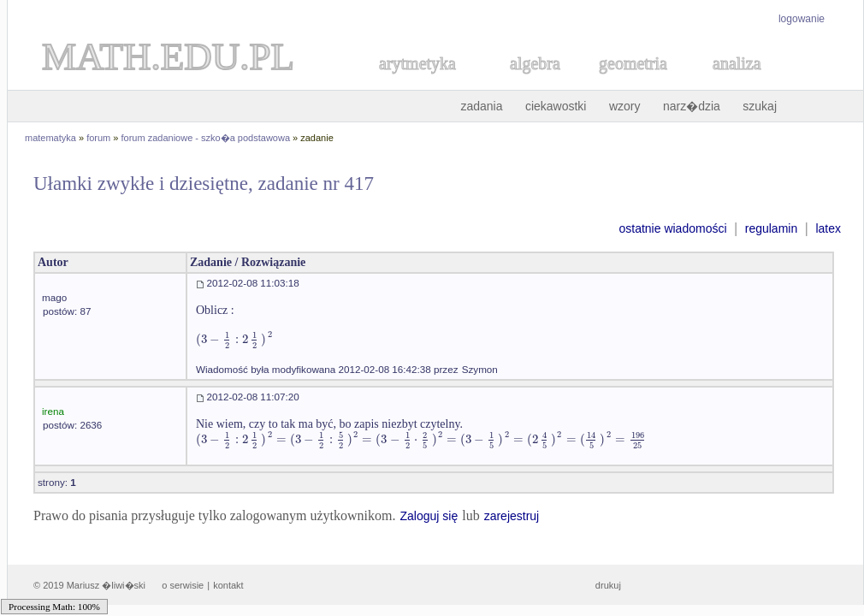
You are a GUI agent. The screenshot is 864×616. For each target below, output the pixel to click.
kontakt (228, 585)
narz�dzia (692, 106)
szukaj (760, 106)
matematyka (50, 138)
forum (98, 138)
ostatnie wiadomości (672, 228)
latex (828, 228)
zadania (481, 106)
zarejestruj (512, 516)
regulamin (771, 228)
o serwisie (183, 585)
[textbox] (234, 339)
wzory (625, 106)
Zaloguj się (429, 516)
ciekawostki (556, 106)
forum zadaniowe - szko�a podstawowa (206, 138)
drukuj (608, 585)
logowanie (802, 19)
